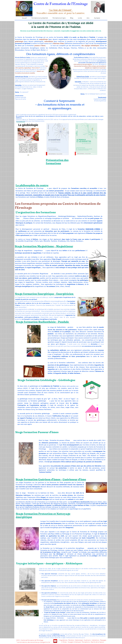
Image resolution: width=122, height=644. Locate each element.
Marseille (47, 241)
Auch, (92, 243)
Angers (92, 241)
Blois (43, 243)
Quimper (19, 243)
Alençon (34, 243)
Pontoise (58, 243)
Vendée (90, 241)
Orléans (53, 243)
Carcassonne (100, 243)
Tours (44, 243)
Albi (93, 243)
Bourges (50, 243)
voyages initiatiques (62, 569)
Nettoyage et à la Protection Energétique (77, 534)
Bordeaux (79, 241)
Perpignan (97, 243)
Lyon (41, 241)
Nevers (68, 243)
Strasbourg (62, 241)
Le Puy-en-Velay (83, 243)
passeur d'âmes (65, 440)
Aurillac (80, 243)
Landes (98, 241)
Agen (102, 241)
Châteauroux (47, 243)
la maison (74, 403)
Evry (60, 243)
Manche (29, 243)
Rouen (36, 243)
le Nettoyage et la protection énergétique (69, 548)
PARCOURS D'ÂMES (93, 229)
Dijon (66, 243)
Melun (62, 243)
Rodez (95, 243)
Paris (37, 241)
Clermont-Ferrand (76, 243)
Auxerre (64, 243)
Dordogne (17, 243)
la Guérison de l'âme (56, 502)
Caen (27, 243)
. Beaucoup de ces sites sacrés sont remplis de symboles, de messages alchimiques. (72, 600)
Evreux (38, 243)
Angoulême (85, 241)
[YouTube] (55, 641)
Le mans (96, 241)
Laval (94, 241)
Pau (100, 241)
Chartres (41, 243)
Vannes (22, 243)
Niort (88, 241)
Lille (68, 241)
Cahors (86, 243)
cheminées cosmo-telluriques (28, 407)
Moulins (72, 243)
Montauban (89, 243)
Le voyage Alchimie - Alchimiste (54, 618)
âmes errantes (91, 445)
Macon (70, 243)
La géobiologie (23, 399)
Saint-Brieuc (25, 243)
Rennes (32, 243)
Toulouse (54, 241)
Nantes (73, 241)
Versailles (55, 243)
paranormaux (54, 443)
